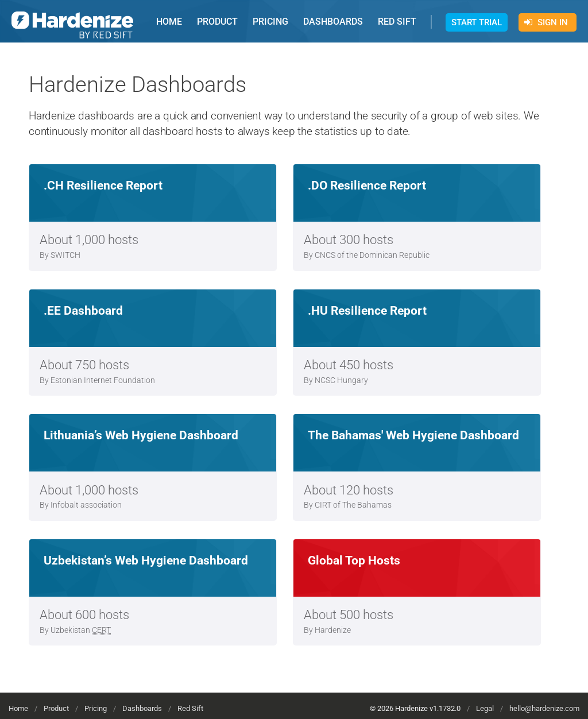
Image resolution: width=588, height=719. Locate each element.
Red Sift (190, 708)
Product (56, 708)
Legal (485, 708)
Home (18, 708)
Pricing (96, 708)
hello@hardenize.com (544, 708)
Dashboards (142, 708)
